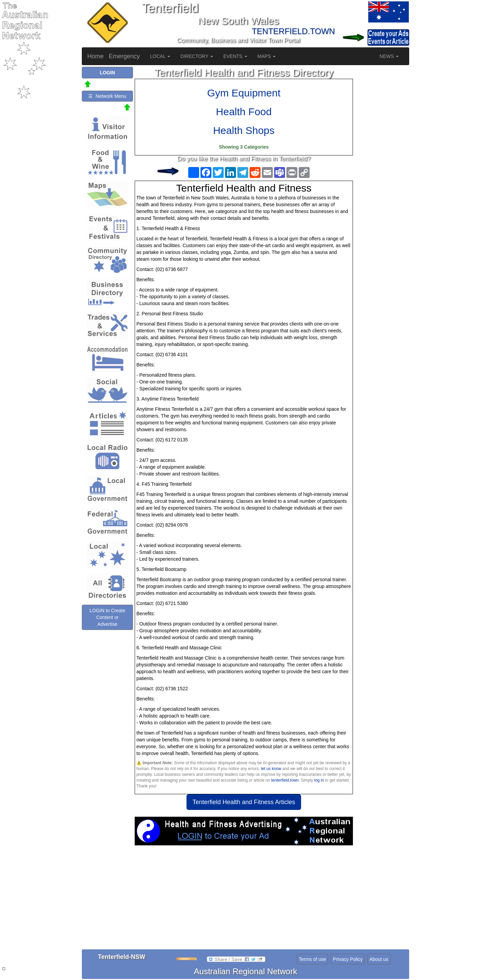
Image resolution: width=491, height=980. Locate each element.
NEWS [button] (389, 56)
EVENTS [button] (235, 56)
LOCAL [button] (160, 56)
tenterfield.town (285, 780)
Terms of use (312, 959)
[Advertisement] (244, 900)
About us (379, 959)
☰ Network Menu (107, 96)
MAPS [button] (267, 56)
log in (319, 780)
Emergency (124, 56)
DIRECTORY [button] (197, 56)
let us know (271, 769)
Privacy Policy (348, 959)
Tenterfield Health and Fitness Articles (244, 802)
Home (95, 56)
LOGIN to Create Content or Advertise (107, 617)
